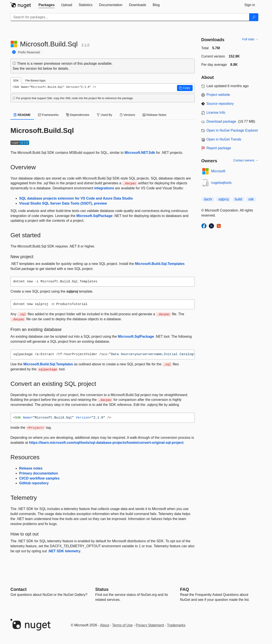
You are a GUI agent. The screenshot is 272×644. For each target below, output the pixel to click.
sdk (251, 199)
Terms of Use (122, 625)
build (239, 199)
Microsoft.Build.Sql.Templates (160, 264)
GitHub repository (34, 483)
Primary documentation (39, 473)
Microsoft (218, 171)
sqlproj (223, 199)
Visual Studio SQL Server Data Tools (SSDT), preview (63, 203)
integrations (104, 188)
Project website (218, 95)
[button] (185, 88)
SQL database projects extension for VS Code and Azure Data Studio (76, 198)
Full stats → (250, 39)
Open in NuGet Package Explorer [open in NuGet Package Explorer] (232, 130)
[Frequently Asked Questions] (184, 589)
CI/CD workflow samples (39, 478)
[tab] (47, 5)
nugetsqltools (221, 183)
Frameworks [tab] (48, 115)
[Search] (254, 17)
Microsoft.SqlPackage (94, 216)
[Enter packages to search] (130, 17)
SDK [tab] (16, 80)
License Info (216, 113)
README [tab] (22, 115)
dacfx (208, 199)
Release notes (31, 468)
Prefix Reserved (29, 52)
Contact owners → (246, 160)
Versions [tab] (127, 115)
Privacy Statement (150, 625)
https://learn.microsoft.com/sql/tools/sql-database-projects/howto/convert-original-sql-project (106, 443)
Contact (18, 589)
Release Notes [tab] (155, 115)
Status (102, 589)
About (105, 625)
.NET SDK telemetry (64, 551)
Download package (221, 121)
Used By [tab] (104, 115)
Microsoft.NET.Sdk (140, 153)
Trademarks (176, 625)
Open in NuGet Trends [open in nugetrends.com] (224, 139)
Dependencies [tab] (78, 115)
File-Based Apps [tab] (35, 80)
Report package (219, 148)
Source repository (220, 104)
